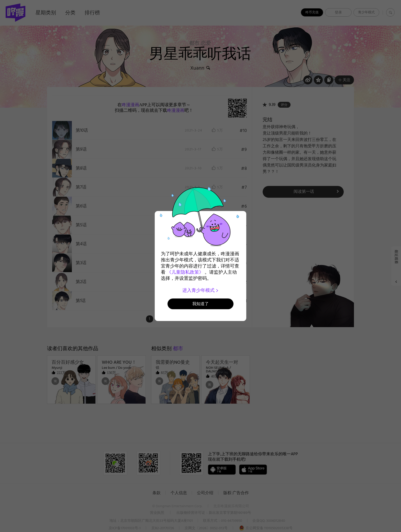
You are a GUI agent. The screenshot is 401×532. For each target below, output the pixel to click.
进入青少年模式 (201, 290)
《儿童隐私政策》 (185, 272)
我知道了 (201, 304)
